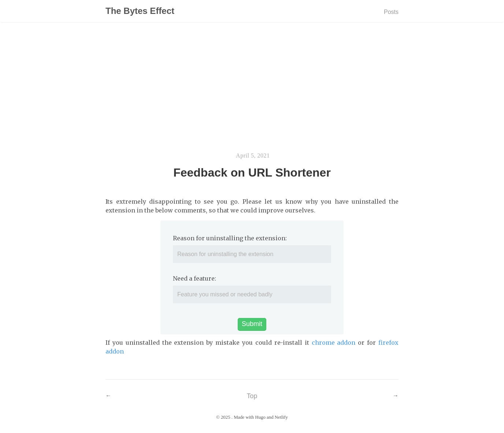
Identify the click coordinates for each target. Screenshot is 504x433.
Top (252, 396)
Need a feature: (194, 278)
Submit (252, 324)
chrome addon (334, 343)
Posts (391, 12)
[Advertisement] (252, 91)
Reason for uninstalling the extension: (230, 238)
